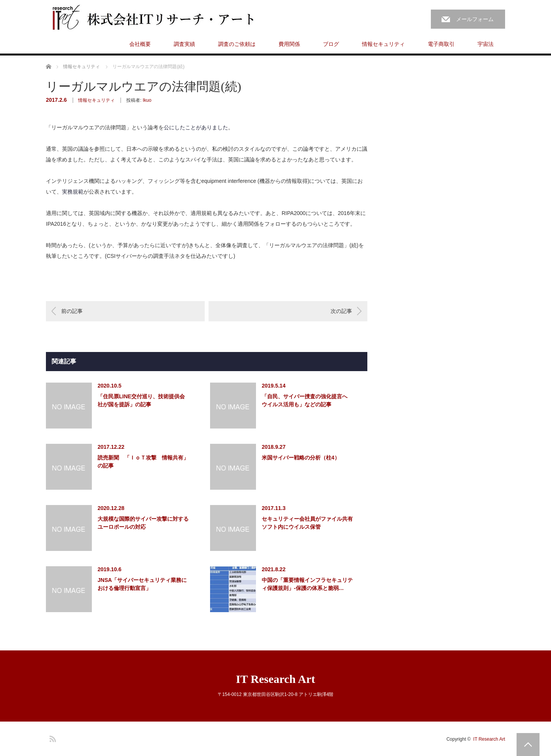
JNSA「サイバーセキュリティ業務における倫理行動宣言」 (142, 584)
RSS (52, 738)
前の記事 (72, 311)
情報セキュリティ (383, 44)
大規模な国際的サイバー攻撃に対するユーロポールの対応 (143, 523)
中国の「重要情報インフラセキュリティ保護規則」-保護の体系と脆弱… (307, 584)
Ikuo (147, 100)
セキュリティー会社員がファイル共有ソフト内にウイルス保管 (307, 523)
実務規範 (73, 192)
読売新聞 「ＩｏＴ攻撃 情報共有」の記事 (143, 462)
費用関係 (289, 44)
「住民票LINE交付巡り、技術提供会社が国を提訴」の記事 (141, 400)
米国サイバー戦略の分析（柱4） (301, 458)
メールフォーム (475, 19)
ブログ (331, 44)
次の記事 (341, 311)
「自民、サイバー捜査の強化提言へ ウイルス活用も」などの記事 (305, 400)
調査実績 (184, 44)
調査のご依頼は (237, 44)
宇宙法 (486, 44)
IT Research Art (275, 679)
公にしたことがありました (196, 127)
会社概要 (140, 44)
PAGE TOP (528, 745)
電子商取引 (441, 44)
